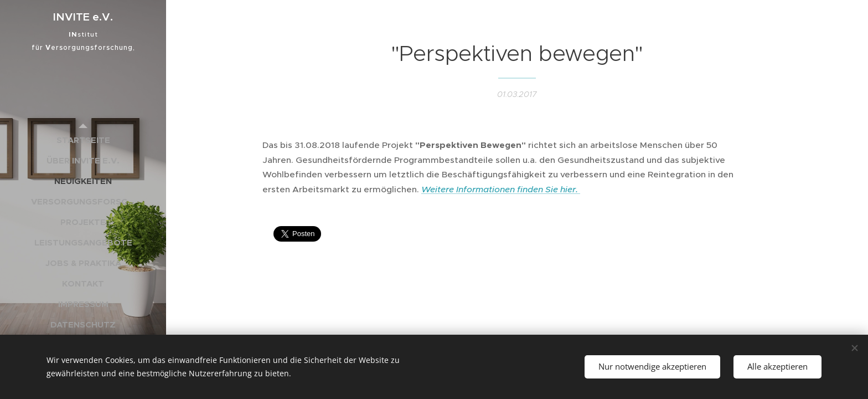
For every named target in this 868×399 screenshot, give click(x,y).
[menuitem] (83, 140)
